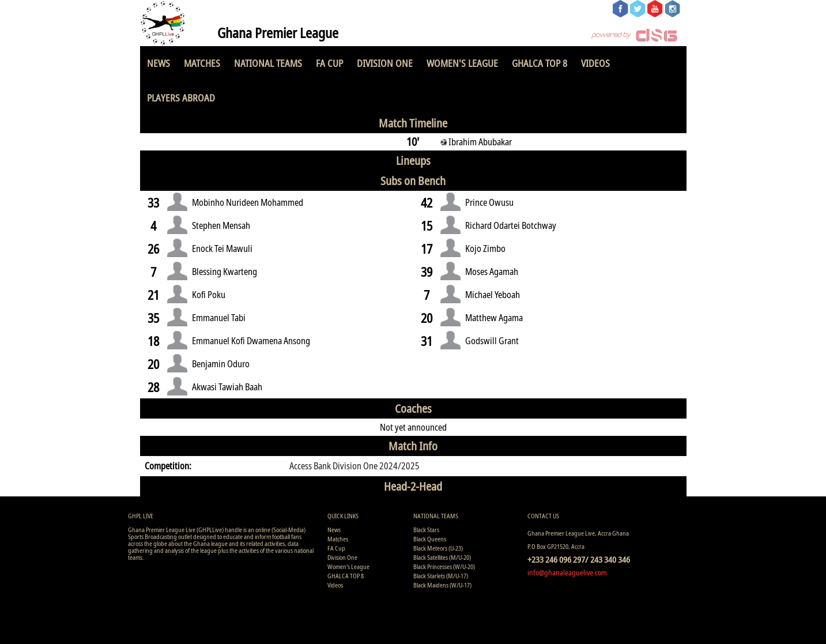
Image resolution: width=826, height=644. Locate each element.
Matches (202, 63)
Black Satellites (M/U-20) (442, 557)
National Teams (268, 63)
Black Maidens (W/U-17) (442, 585)
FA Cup (329, 63)
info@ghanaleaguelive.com (567, 573)
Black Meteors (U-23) (438, 548)
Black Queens (430, 539)
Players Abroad (181, 98)
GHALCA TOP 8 (540, 63)
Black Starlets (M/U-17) (441, 576)
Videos (595, 63)
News (159, 63)
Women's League (462, 63)
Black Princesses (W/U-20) (444, 566)
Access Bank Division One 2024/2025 (354, 466)
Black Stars (426, 530)
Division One (385, 63)
